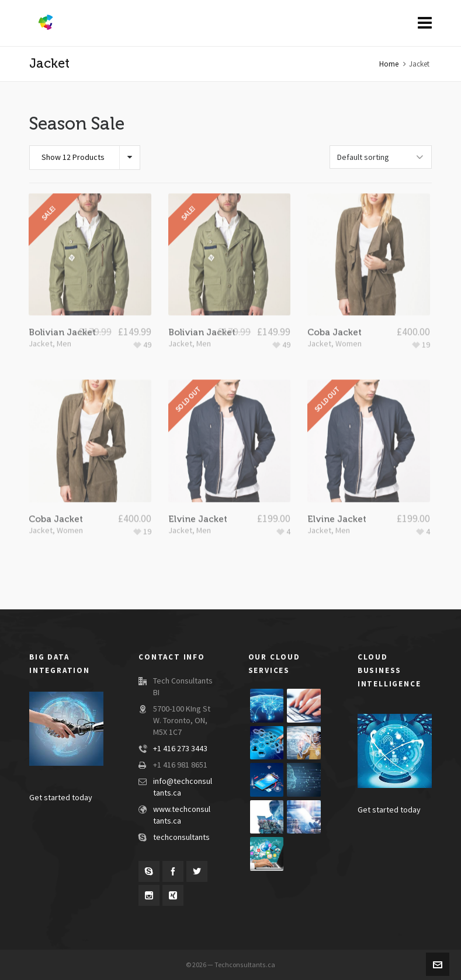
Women (349, 322)
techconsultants (181, 838)
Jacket (41, 322)
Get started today (61, 798)
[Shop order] (381, 157)
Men (64, 322)
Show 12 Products (73, 158)
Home (389, 64)
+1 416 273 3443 (180, 749)
